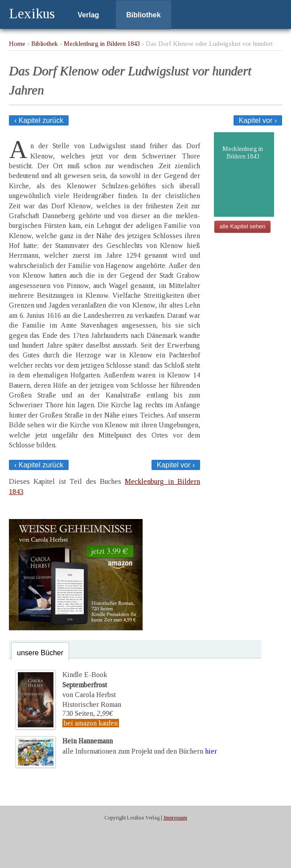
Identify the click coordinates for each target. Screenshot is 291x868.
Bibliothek (143, 15)
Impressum (175, 818)
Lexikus (32, 13)
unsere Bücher (40, 653)
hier (211, 751)
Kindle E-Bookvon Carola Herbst (89, 685)
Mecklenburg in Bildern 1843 (102, 44)
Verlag (88, 15)
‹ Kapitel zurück (39, 120)
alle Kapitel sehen (243, 226)
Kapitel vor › (258, 120)
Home (17, 44)
